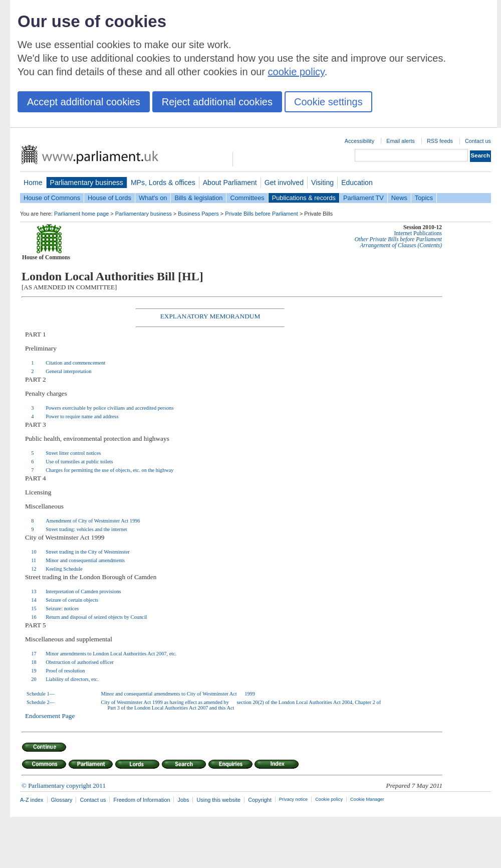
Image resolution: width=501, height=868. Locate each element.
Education (357, 183)
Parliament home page (81, 214)
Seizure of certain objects (72, 600)
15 (34, 609)
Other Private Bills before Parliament (398, 239)
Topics (424, 198)
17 (34, 654)
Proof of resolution (65, 671)
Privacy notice (293, 799)
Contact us (478, 141)
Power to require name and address (82, 416)
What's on (153, 198)
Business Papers (198, 214)
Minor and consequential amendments (85, 560)
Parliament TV (363, 198)
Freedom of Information (142, 800)
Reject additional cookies (217, 102)
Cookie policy (329, 799)
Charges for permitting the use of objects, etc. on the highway (109, 470)
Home (33, 183)
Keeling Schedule (64, 569)
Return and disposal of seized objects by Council (96, 617)
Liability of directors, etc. (72, 679)
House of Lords (109, 198)
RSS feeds (440, 141)
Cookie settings (328, 102)
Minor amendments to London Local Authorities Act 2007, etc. (111, 654)
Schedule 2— (41, 702)
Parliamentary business (87, 183)
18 (34, 662)
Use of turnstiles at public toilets (79, 462)
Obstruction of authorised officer (80, 662)
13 (34, 591)
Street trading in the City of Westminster (88, 552)
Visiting (322, 183)
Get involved (284, 183)
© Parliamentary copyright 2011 (64, 786)
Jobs (183, 800)
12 (34, 569)
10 (34, 552)
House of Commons (52, 198)
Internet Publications (418, 233)
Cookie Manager (367, 799)
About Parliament (230, 183)
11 (34, 560)
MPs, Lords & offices (163, 183)
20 (34, 679)
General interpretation (68, 371)
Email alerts (401, 141)
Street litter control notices (73, 453)
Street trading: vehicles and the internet (86, 529)
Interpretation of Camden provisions (83, 591)
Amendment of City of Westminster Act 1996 (93, 521)
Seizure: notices (62, 609)
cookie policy (296, 72)
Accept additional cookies (84, 102)
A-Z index (32, 800)
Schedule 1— (41, 694)
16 (34, 617)
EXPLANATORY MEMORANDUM (210, 316)
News (399, 198)
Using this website (218, 800)
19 (34, 671)
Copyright (260, 800)
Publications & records (304, 198)
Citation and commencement (75, 363)
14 (34, 600)
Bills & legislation (198, 198)
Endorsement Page (50, 716)
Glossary (62, 800)
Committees (247, 198)
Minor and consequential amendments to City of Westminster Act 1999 (178, 694)
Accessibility (359, 141)
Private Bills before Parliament (262, 214)
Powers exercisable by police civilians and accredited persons (109, 408)
